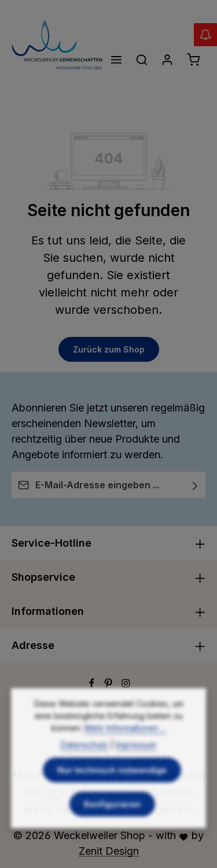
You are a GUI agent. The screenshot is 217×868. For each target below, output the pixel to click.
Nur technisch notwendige (112, 793)
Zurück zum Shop (109, 349)
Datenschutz (84, 767)
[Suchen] (142, 60)
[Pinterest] (110, 684)
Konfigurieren (112, 827)
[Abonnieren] (195, 485)
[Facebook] (93, 684)
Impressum (136, 767)
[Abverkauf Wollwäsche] (205, 35)
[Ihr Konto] (167, 60)
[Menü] (116, 60)
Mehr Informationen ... (125, 750)
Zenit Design (109, 851)
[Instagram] (126, 684)
